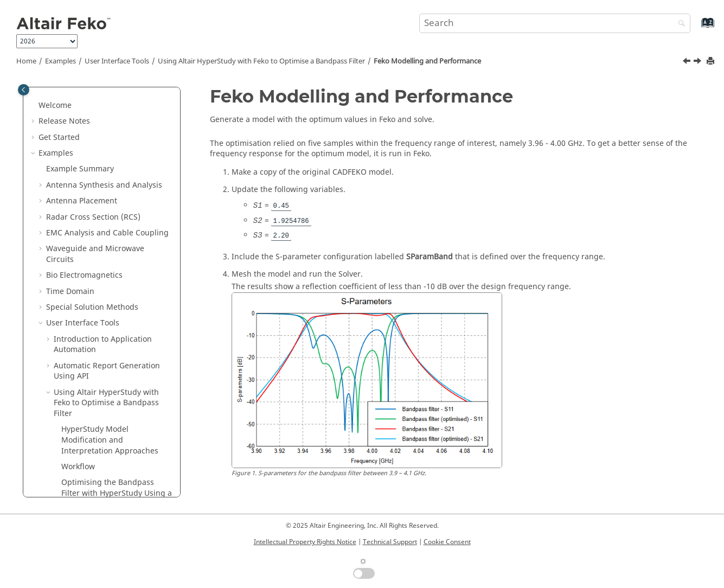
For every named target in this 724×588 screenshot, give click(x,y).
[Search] (679, 24)
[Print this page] (712, 62)
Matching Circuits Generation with (107, 275)
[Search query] (555, 23)
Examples (60, 61)
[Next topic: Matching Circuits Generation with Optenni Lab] (699, 62)
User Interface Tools (117, 61)
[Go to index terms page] (696, 28)
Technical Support (390, 542)
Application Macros (83, 434)
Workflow (78, 190)
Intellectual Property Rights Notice (305, 542)
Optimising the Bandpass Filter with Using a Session (117, 216)
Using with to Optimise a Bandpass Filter (261, 61)
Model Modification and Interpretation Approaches (110, 163)
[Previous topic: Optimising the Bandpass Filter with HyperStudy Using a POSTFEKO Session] (688, 62)
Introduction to (75, 296)
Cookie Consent (447, 542)
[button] (49, 89)
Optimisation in (76, 376)
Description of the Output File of (97, 413)
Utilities (62, 391)
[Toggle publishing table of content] (24, 90)
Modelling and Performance (427, 61)
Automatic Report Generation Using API (107, 94)
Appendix (56, 477)
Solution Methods (80, 359)
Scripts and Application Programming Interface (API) (91, 455)
